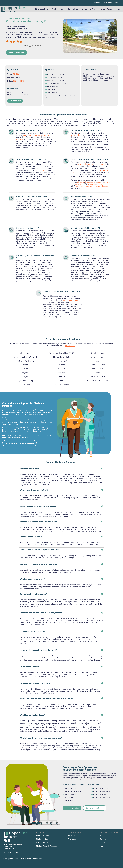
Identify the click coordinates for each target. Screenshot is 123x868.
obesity (104, 167)
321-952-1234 (18, 77)
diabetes (81, 167)
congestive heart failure (98, 187)
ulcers (73, 175)
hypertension (91, 167)
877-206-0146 (19, 84)
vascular (20, 142)
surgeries (40, 173)
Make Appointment (16, 55)
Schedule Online (72, 811)
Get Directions (15, 104)
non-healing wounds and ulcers (36, 138)
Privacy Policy (37, 862)
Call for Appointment (95, 811)
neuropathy (75, 138)
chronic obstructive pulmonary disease (92, 189)
